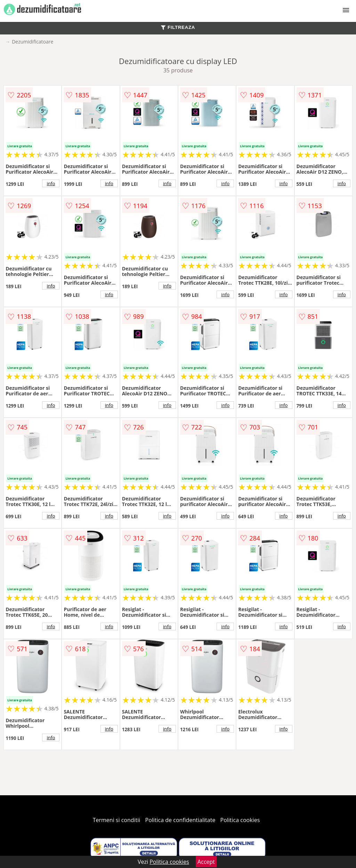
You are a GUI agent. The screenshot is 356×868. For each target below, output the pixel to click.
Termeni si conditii (117, 820)
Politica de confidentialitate (180, 820)
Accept (206, 862)
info (51, 183)
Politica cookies (240, 820)
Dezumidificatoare (33, 42)
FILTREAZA (178, 27)
